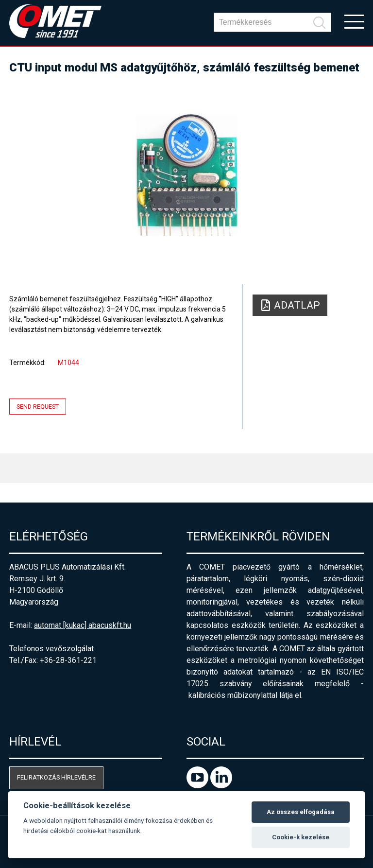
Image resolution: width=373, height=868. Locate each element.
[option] (186, 175)
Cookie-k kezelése (301, 837)
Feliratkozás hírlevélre (56, 777)
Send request (38, 407)
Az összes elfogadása (301, 812)
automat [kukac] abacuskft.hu (83, 625)
